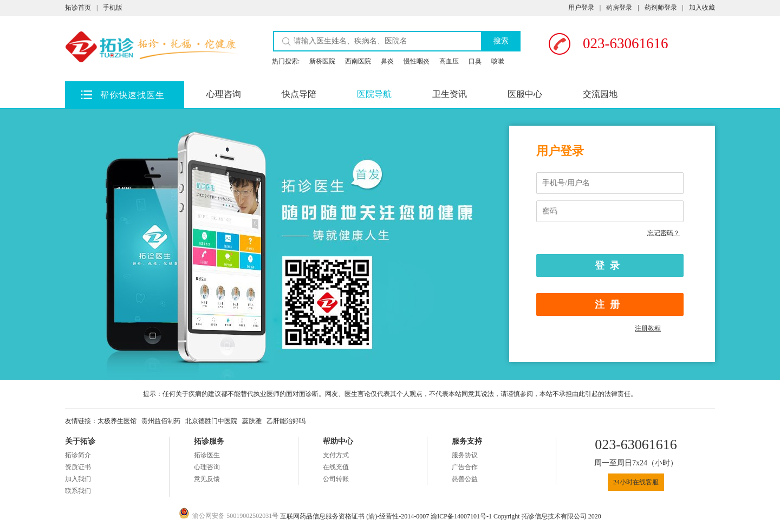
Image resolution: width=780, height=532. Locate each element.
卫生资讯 (450, 94)
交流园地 (600, 94)
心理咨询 (224, 94)
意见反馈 (207, 479)
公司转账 (336, 479)
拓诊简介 (78, 455)
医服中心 (525, 94)
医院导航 (374, 94)
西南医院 (358, 61)
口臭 (475, 61)
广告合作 (465, 467)
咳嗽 (498, 61)
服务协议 (465, 455)
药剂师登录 (661, 8)
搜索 (501, 41)
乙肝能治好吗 (286, 421)
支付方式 (336, 455)
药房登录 (619, 8)
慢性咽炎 (417, 61)
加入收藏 (702, 8)
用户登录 (581, 8)
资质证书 (78, 467)
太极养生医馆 (117, 421)
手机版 (113, 8)
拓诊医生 (207, 455)
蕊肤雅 (252, 421)
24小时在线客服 (636, 482)
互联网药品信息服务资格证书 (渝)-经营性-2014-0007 (355, 516)
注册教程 (648, 328)
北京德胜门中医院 (211, 421)
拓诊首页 (78, 8)
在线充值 (336, 467)
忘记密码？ (664, 233)
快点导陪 (299, 94)
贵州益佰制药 (161, 421)
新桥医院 (322, 61)
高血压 (449, 61)
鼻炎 (387, 61)
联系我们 (78, 491)
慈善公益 (465, 479)
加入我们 (78, 479)
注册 (610, 304)
